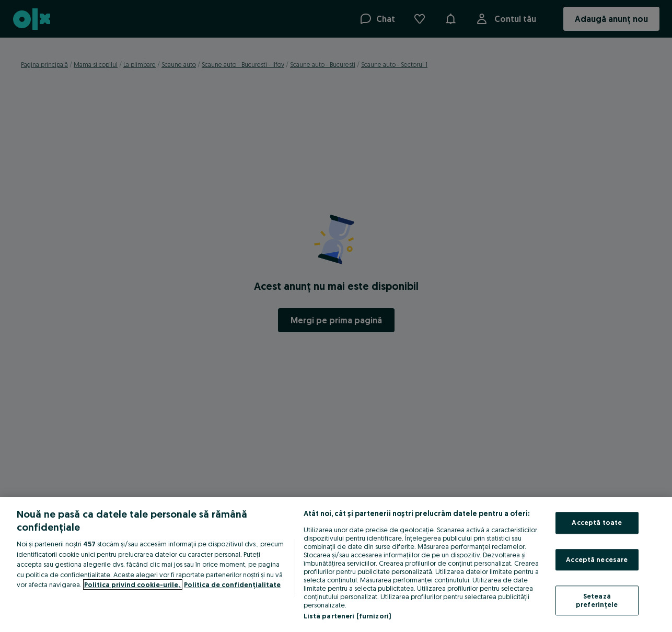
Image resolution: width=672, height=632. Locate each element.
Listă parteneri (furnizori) (347, 616)
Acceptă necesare (597, 559)
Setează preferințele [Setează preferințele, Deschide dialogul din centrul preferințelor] (597, 601)
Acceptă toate (597, 522)
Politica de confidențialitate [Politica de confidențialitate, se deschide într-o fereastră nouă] (232, 584)
